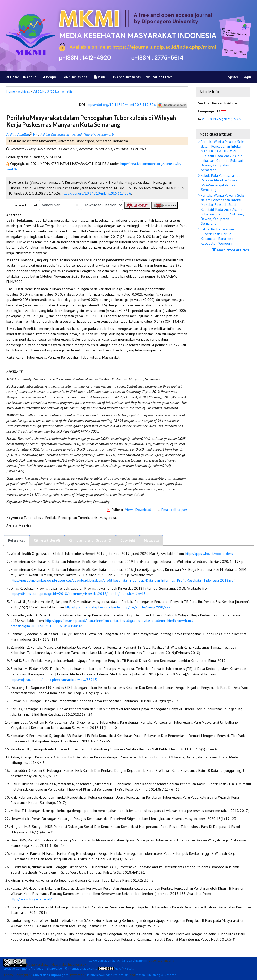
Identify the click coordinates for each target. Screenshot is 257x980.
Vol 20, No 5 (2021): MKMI (222, 119)
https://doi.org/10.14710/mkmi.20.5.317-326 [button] (96, 193)
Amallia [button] (67, 91)
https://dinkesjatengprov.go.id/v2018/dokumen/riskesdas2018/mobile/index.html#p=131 (79, 594)
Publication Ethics (159, 77)
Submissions (76, 77)
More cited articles (231, 250)
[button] (8, 164)
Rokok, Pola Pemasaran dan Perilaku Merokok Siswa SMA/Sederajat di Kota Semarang (221, 183)
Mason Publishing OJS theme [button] (156, 975)
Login (247, 77)
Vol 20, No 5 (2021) (46, 91)
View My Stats (124, 969)
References (17, 541)
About (30, 77)
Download (143, 510)
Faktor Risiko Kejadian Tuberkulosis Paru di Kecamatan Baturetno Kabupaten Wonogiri (217, 236)
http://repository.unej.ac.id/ (31, 899)
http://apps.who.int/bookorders (209, 554)
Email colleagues (175, 510)
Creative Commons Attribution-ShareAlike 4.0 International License (50, 969)
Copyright (128, 541)
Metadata (151, 541)
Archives (24, 91)
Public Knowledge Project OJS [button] (108, 975)
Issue (100, 77)
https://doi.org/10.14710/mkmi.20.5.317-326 (121, 105)
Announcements (127, 77)
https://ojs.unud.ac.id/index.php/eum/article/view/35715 (54, 680)
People (50, 77)
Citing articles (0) (47, 541)
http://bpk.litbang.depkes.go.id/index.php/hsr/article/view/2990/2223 (119, 607)
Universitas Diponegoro (51, 975)
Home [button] (11, 91)
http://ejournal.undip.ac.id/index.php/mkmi (117, 961)
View (129, 510)
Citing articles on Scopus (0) (90, 541)
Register (232, 77)
